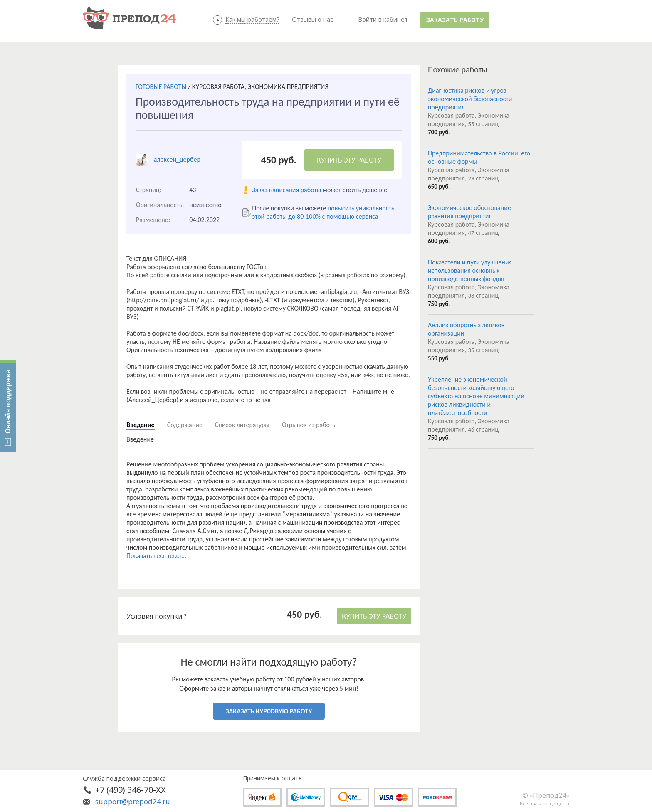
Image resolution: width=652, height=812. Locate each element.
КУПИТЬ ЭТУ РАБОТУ (349, 160)
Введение (141, 425)
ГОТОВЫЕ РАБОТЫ (161, 87)
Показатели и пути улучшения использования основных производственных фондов (470, 270)
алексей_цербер (177, 159)
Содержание (185, 425)
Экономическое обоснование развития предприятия (469, 212)
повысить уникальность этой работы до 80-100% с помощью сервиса (323, 212)
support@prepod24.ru (133, 801)
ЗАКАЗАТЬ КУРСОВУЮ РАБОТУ (269, 711)
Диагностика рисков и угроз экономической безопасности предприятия (470, 99)
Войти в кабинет (383, 19)
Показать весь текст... (156, 556)
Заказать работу (455, 20)
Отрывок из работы (309, 425)
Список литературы (242, 425)
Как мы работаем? (252, 19)
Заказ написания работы (286, 190)
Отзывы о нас (312, 19)
